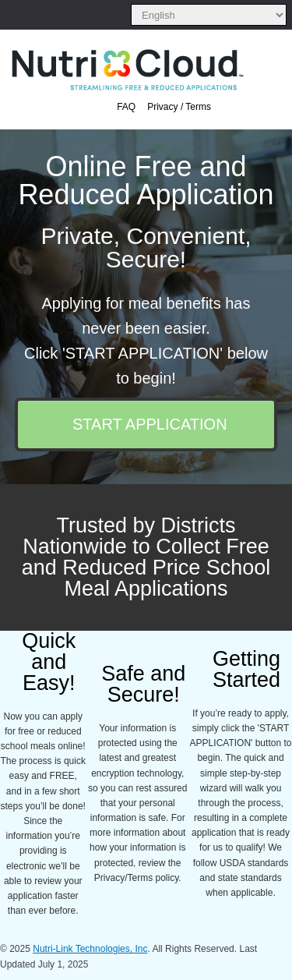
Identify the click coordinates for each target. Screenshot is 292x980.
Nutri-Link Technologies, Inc (90, 949)
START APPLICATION (150, 424)
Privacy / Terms (179, 107)
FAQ (126, 107)
